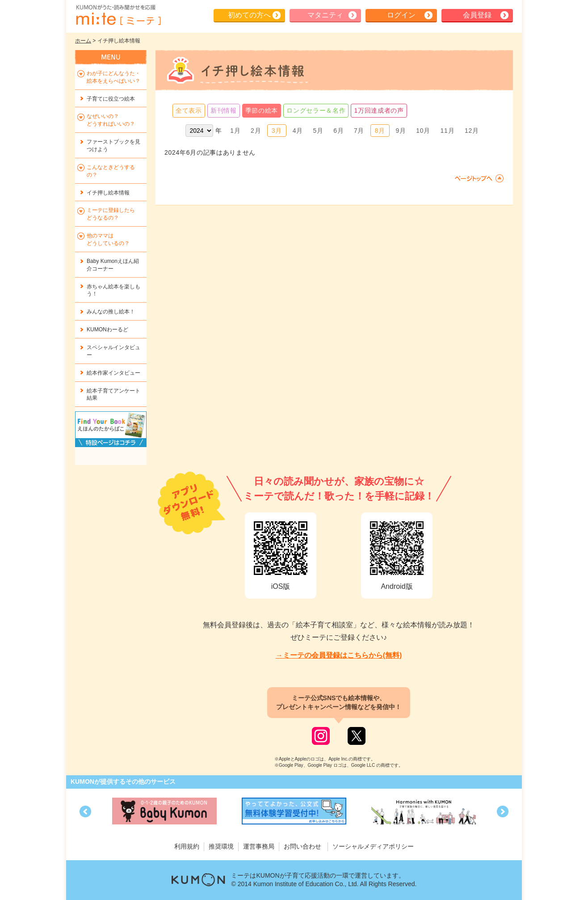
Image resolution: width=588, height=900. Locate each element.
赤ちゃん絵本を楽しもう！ (113, 290)
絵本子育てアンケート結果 (113, 395)
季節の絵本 (262, 110)
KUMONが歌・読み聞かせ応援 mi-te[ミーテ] (118, 15)
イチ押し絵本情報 (108, 193)
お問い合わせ (302, 846)
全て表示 (189, 110)
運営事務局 (259, 846)
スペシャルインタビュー (113, 351)
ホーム (83, 41)
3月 (277, 131)
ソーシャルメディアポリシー (373, 846)
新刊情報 (224, 110)
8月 (380, 131)
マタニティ (325, 15)
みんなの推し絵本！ (111, 312)
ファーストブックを (113, 146)
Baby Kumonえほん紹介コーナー (113, 265)
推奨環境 (221, 846)
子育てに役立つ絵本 (111, 99)
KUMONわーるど (107, 330)
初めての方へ (249, 15)
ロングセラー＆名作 (316, 110)
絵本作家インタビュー (113, 373)
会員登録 (477, 15)
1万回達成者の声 (379, 110)
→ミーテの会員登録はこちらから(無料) (339, 655)
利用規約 (187, 846)
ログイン (401, 15)
